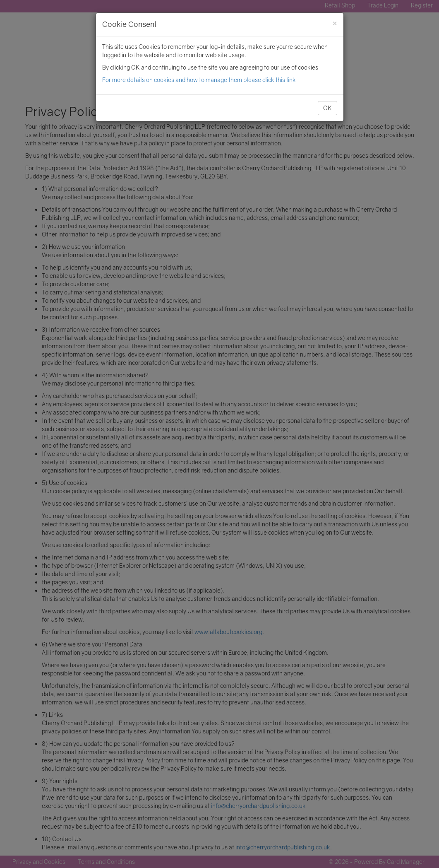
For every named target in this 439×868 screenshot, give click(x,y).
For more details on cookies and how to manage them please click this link (199, 80)
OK (327, 108)
